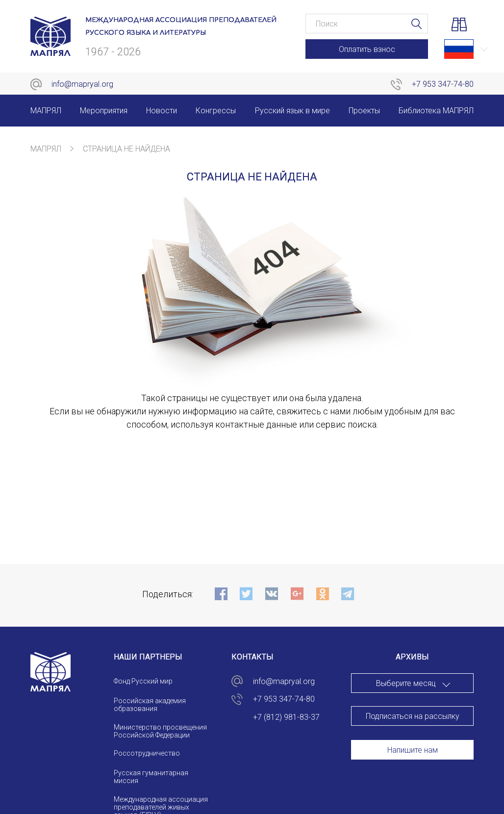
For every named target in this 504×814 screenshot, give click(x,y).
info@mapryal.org (82, 84)
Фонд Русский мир (143, 681)
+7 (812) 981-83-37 (286, 717)
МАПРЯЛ (46, 149)
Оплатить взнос (367, 49)
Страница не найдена (126, 149)
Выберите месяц (406, 683)
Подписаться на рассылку (413, 716)
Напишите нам (413, 750)
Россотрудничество (147, 753)
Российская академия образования (150, 705)
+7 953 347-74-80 (443, 84)
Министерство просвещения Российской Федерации (160, 731)
